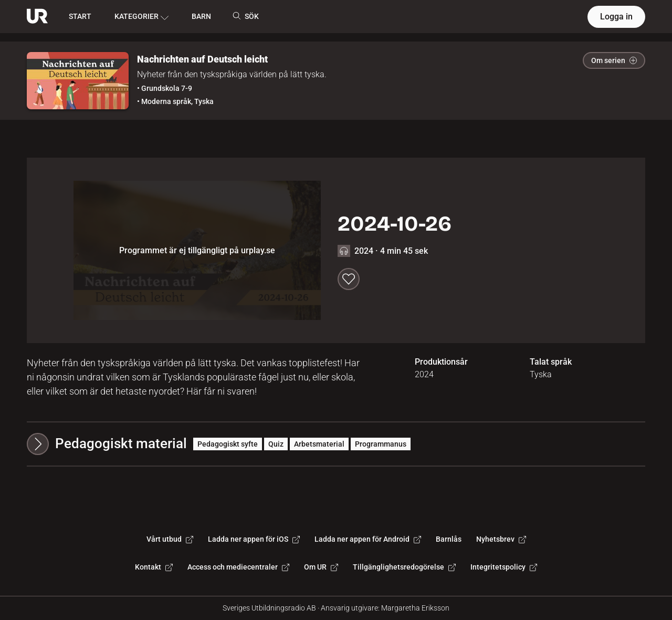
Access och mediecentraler (238, 567)
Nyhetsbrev (501, 539)
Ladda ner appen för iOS (254, 539)
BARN (201, 16)
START (80, 16)
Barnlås (449, 539)
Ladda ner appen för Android (368, 539)
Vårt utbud (170, 539)
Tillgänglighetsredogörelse (404, 567)
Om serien (614, 60)
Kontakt (154, 567)
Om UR (321, 567)
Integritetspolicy (504, 567)
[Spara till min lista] (349, 279)
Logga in (616, 17)
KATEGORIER (141, 17)
